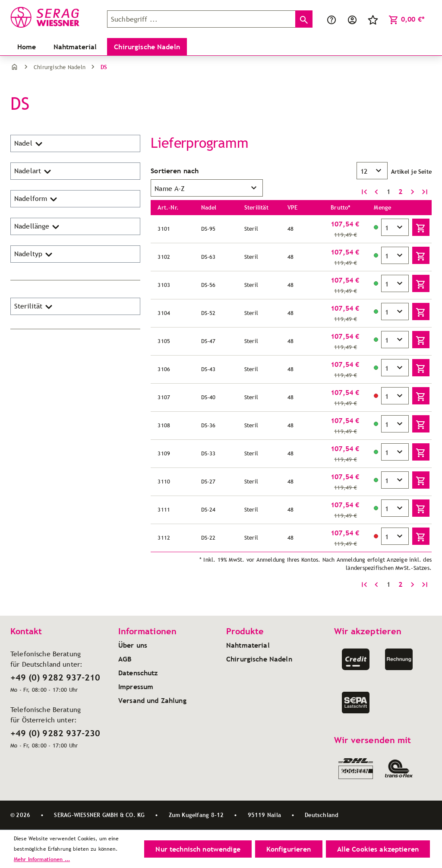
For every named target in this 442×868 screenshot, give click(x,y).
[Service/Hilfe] (331, 19)
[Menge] (395, 227)
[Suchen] (304, 19)
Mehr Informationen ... (42, 859)
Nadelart (33, 171)
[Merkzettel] (373, 19)
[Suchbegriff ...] (201, 19)
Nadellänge (38, 226)
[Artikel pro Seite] (372, 171)
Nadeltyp (34, 254)
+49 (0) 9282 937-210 (55, 677)
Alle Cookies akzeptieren (378, 849)
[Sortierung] (207, 188)
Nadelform (36, 199)
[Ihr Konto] (352, 19)
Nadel (29, 143)
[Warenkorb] (407, 19)
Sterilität (34, 306)
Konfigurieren (289, 849)
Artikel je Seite (411, 172)
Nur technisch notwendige (198, 849)
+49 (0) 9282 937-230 (55, 733)
